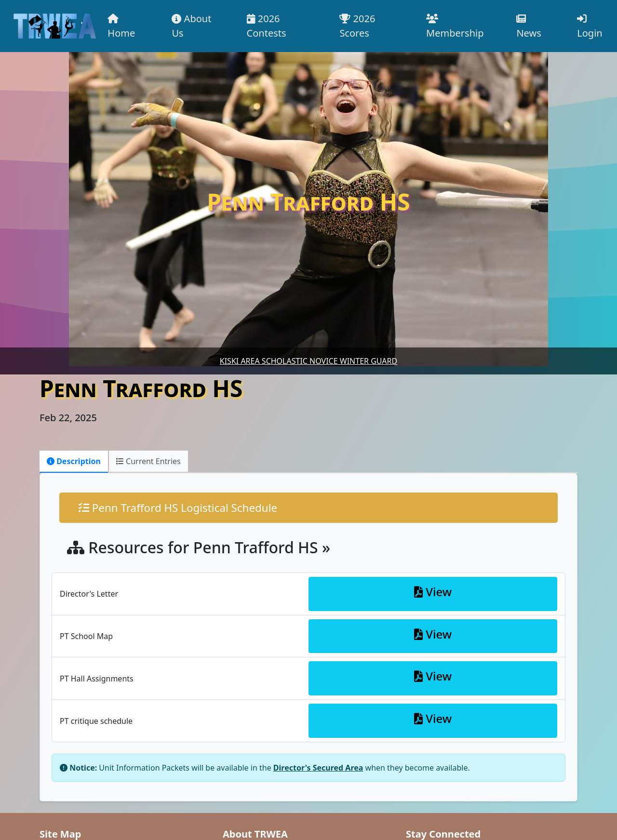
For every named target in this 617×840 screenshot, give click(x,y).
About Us (191, 26)
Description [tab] (74, 461)
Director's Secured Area (318, 768)
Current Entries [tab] (148, 461)
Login (590, 27)
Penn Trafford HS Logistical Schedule (178, 508)
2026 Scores (357, 26)
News (529, 27)
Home (121, 27)
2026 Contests (267, 26)
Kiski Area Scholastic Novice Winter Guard (308, 361)
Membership (455, 27)
